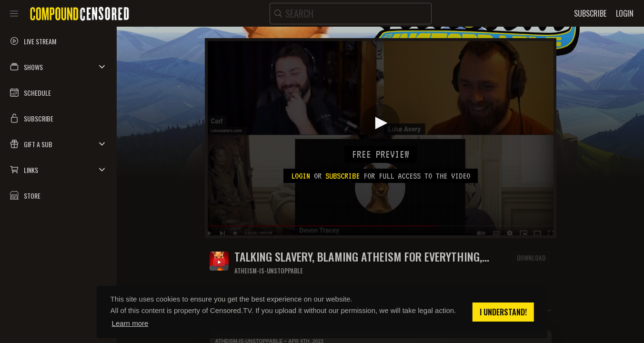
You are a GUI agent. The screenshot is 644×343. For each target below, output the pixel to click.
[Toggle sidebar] (14, 13)
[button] (58, 67)
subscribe (342, 176)
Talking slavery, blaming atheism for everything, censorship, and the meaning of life (358, 257)
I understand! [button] (503, 312)
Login (301, 176)
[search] (351, 14)
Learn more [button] (130, 323)
